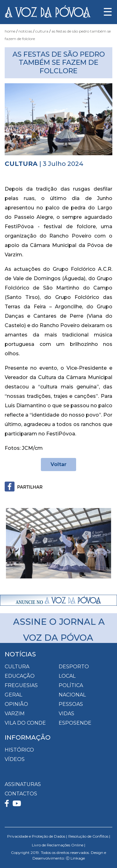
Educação (20, 676)
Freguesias (21, 685)
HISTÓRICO (19, 750)
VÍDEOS (15, 759)
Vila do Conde (25, 723)
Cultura (42, 31)
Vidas (66, 714)
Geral (13, 695)
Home (10, 31)
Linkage (78, 858)
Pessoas (71, 704)
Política (71, 685)
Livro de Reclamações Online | (58, 845)
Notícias (25, 31)
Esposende (75, 723)
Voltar (58, 464)
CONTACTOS (21, 794)
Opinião (16, 704)
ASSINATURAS (23, 784)
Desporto (74, 667)
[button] (13, 543)
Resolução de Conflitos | (89, 836)
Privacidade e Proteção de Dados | (37, 836)
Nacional (72, 695)
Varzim (15, 714)
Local (67, 676)
